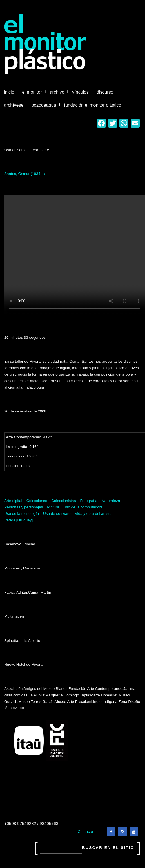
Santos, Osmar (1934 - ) (25, 174)
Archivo (58, 92)
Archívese (14, 105)
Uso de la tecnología (22, 514)
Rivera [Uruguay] (18, 520)
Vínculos (81, 92)
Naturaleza (111, 501)
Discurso (105, 92)
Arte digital (13, 501)
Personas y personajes (24, 507)
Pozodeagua (44, 105)
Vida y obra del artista (93, 514)
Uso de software (57, 514)
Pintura (53, 507)
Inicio (9, 92)
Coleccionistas (63, 501)
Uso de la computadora (83, 507)
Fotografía (89, 501)
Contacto (85, 832)
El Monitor (32, 92)
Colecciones (37, 501)
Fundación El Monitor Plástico (92, 105)
